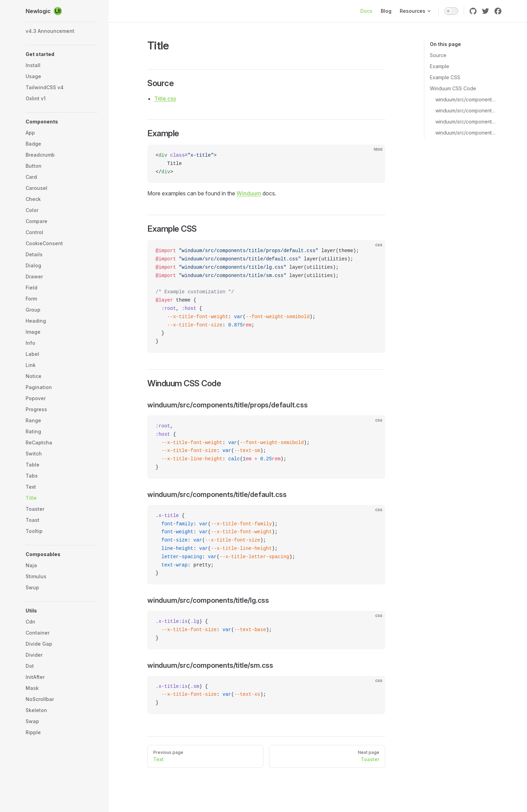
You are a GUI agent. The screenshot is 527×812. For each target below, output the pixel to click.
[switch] (451, 11)
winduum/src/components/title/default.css (466, 110)
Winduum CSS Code (453, 88)
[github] (473, 11)
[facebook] (498, 11)
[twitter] (486, 11)
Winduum (249, 193)
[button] (62, 54)
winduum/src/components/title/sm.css (466, 133)
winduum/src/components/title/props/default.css (466, 99)
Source (438, 55)
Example (440, 66)
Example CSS (445, 77)
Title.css (165, 99)
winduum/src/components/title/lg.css (466, 122)
